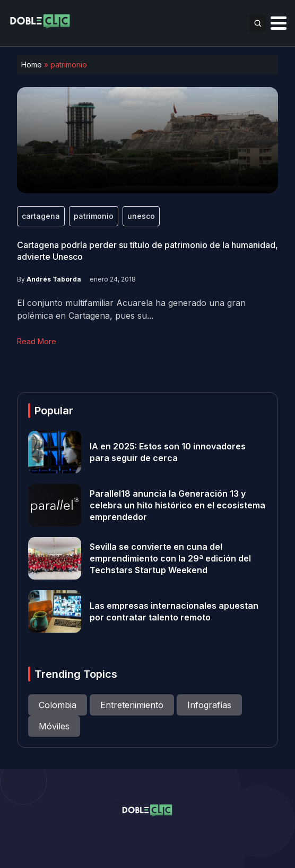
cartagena (41, 216)
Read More (37, 341)
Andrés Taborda (54, 279)
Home (32, 65)
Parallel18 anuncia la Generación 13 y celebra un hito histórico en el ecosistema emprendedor (177, 505)
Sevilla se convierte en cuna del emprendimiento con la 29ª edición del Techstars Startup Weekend (170, 558)
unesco (141, 216)
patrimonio (94, 216)
